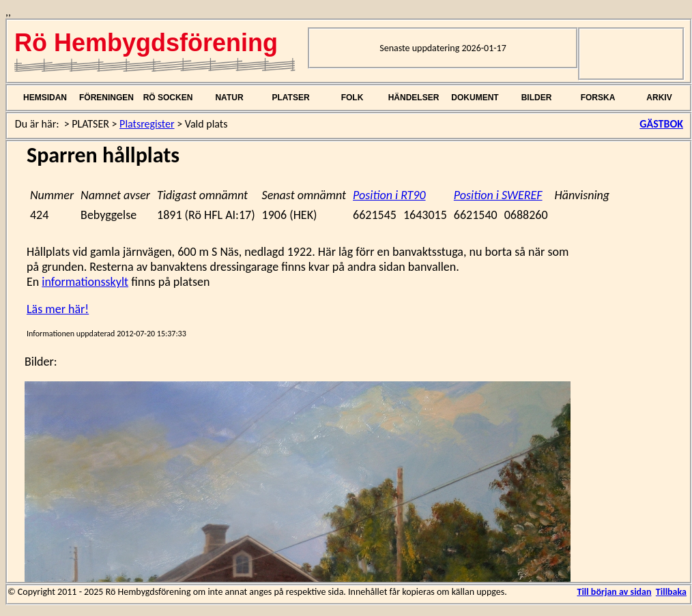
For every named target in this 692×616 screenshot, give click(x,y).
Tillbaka (671, 592)
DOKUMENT (475, 98)
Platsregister (147, 124)
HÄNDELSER (414, 98)
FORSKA (598, 98)
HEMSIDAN (45, 98)
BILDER (537, 98)
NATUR (229, 98)
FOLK (352, 98)
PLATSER (290, 98)
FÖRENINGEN (106, 98)
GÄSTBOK (661, 124)
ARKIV (659, 98)
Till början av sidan (614, 592)
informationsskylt (85, 282)
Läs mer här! (58, 309)
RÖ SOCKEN (168, 98)
